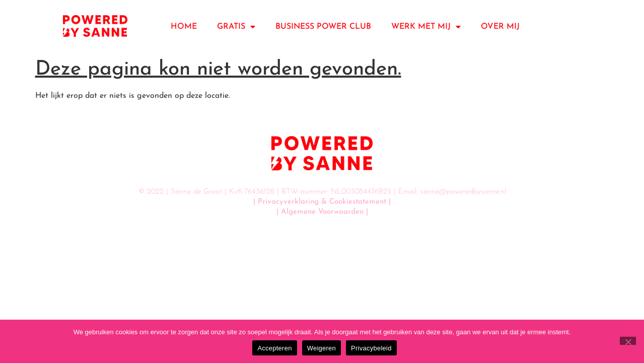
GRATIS (236, 27)
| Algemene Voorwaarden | (322, 212)
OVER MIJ (500, 27)
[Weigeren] (628, 341)
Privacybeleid (371, 348)
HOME (184, 27)
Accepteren (274, 348)
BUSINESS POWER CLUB (323, 27)
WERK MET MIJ (426, 27)
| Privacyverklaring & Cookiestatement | (322, 202)
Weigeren (321, 348)
